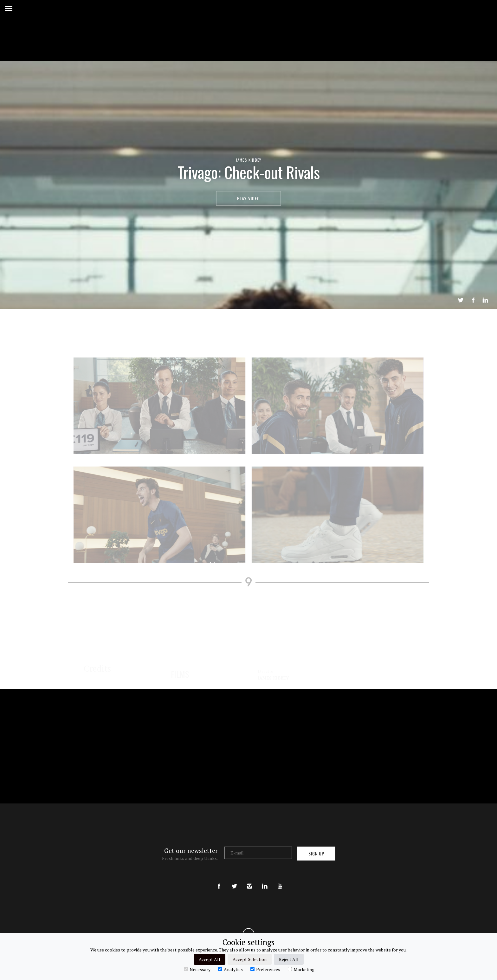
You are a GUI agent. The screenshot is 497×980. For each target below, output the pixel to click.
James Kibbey (248, 160)
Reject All (289, 959)
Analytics (230, 969)
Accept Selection (250, 959)
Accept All (210, 959)
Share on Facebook (473, 300)
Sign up (316, 853)
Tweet (461, 300)
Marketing (301, 969)
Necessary (197, 969)
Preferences (265, 969)
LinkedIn (485, 300)
